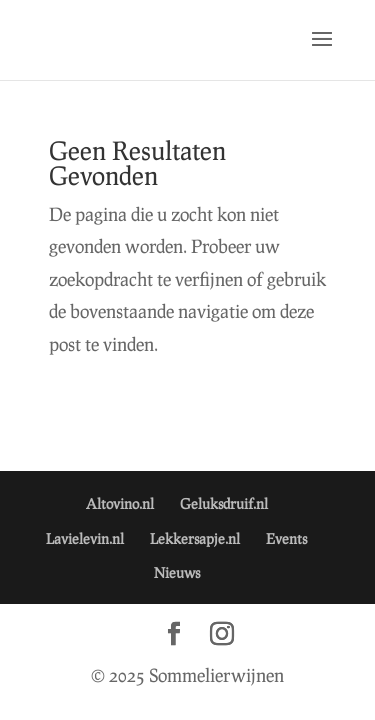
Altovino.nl (120, 503)
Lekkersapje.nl (195, 538)
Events (286, 538)
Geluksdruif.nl (224, 503)
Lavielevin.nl (85, 538)
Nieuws (177, 572)
